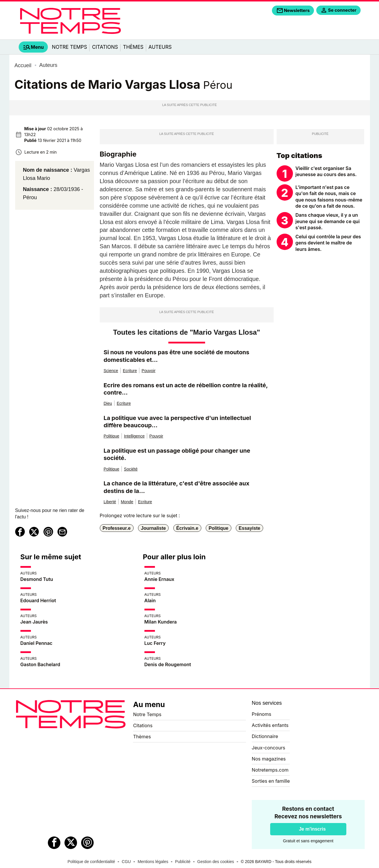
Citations (105, 47)
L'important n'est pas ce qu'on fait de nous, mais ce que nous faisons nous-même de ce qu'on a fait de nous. (329, 197)
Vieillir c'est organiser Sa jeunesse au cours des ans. (326, 171)
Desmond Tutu (37, 579)
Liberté (110, 502)
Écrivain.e (187, 528)
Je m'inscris (312, 829)
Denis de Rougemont (168, 664)
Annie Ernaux (159, 579)
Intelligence (134, 436)
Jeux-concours (269, 748)
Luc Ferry (155, 643)
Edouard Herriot (38, 600)
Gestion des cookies (216, 862)
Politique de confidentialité (91, 862)
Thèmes (133, 47)
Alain (150, 600)
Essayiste (249, 528)
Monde (127, 502)
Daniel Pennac (36, 643)
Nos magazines (269, 759)
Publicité (183, 862)
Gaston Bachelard (40, 664)
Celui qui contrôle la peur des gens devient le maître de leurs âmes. (328, 243)
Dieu (108, 403)
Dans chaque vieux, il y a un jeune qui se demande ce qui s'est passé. (328, 221)
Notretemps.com (270, 770)
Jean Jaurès (34, 622)
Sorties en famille (271, 781)
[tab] (33, 47)
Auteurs (160, 47)
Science (111, 371)
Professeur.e (117, 528)
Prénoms (262, 714)
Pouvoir (148, 371)
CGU (126, 862)
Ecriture (130, 371)
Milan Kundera (161, 622)
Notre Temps (70, 47)
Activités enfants (270, 725)
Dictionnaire (265, 736)
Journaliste (153, 528)
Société (131, 469)
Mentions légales (153, 862)
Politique (111, 436)
